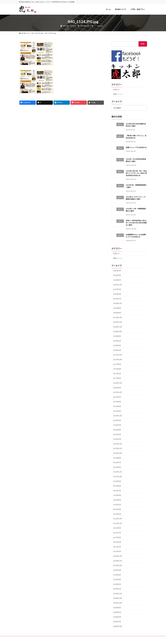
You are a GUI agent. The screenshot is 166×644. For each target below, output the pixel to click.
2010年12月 (117, 556)
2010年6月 (117, 575)
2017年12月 (117, 355)
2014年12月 (117, 416)
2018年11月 (117, 327)
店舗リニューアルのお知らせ (136, 147)
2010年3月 (117, 584)
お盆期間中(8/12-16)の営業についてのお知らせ (136, 236)
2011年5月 (117, 542)
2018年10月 (117, 332)
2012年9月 (117, 481)
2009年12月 (117, 594)
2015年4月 (117, 411)
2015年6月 (117, 402)
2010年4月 (117, 579)
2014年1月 (117, 439)
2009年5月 (117, 612)
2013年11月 (117, 449)
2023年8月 (117, 275)
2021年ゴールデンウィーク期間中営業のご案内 (136, 198)
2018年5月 (117, 341)
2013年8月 (117, 458)
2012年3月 (117, 505)
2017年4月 (117, 378)
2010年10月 (117, 566)
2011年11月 (117, 523)
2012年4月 (117, 500)
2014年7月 (117, 425)
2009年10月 (117, 603)
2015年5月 (117, 406)
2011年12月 (117, 519)
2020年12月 (117, 303)
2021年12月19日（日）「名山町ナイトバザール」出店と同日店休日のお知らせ (136, 173)
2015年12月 (117, 392)
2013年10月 (117, 453)
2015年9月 (117, 397)
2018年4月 (117, 346)
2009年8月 (117, 608)
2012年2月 (117, 509)
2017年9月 (117, 364)
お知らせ (116, 90)
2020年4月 (117, 313)
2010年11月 (117, 561)
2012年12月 (117, 472)
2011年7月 (117, 533)
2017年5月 (117, 374)
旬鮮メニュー (118, 94)
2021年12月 (117, 285)
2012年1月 (117, 514)
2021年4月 (117, 294)
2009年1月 (117, 622)
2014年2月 (117, 434)
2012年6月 (117, 495)
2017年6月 (117, 369)
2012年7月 (117, 491)
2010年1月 (117, 589)
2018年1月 (117, 350)
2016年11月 (117, 383)
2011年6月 (117, 537)
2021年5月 (117, 289)
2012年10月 (117, 477)
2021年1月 (117, 299)
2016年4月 (117, 388)
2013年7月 (117, 463)
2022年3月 (117, 280)
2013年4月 (117, 467)
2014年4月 (117, 430)
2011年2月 (117, 551)
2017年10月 (117, 360)
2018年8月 (117, 336)
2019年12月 (117, 317)
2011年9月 (117, 528)
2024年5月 (117, 271)
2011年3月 (117, 547)
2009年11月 (117, 598)
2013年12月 (117, 444)
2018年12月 (117, 322)
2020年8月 (117, 308)
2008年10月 (117, 626)
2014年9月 (117, 420)
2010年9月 (117, 570)
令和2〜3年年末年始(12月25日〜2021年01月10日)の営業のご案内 (136, 223)
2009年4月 (117, 617)
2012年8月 (117, 486)
